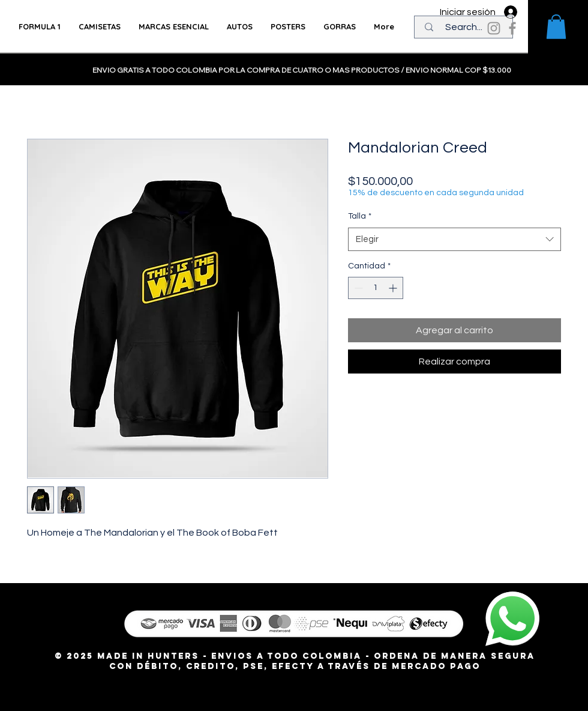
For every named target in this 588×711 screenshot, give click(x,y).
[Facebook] (512, 28)
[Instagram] (494, 28)
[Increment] (394, 288)
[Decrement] (357, 288)
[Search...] (464, 27)
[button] (556, 27)
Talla (360, 216)
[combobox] (454, 239)
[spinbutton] (376, 288)
